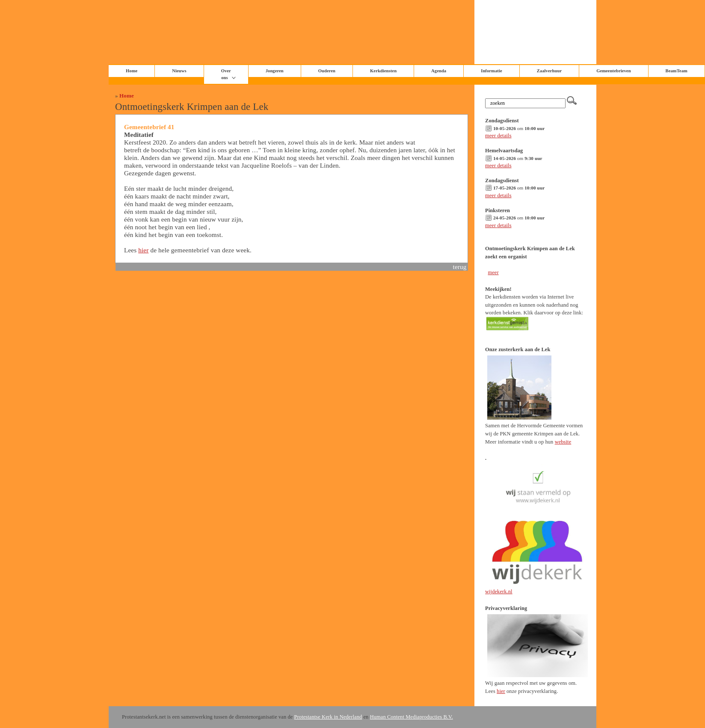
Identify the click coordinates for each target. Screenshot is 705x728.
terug (460, 267)
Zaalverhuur (549, 71)
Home (127, 96)
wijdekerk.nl (499, 592)
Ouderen (327, 71)
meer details (498, 136)
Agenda (439, 71)
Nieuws (179, 71)
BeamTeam (677, 71)
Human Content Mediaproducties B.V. (412, 717)
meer (493, 272)
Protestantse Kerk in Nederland (328, 717)
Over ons (226, 74)
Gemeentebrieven (613, 71)
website (563, 442)
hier (143, 250)
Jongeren (275, 71)
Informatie (492, 71)
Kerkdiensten (383, 71)
